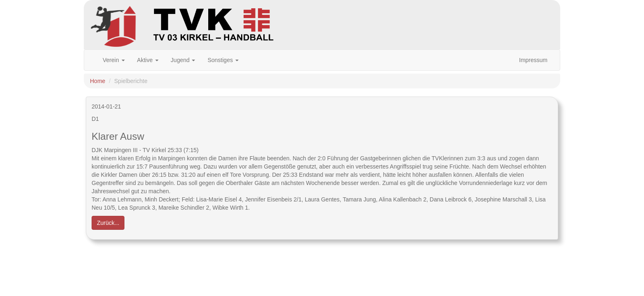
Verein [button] (114, 60)
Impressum (533, 60)
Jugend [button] (183, 60)
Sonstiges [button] (223, 60)
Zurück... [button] (108, 223)
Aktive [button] (148, 60)
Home (98, 81)
